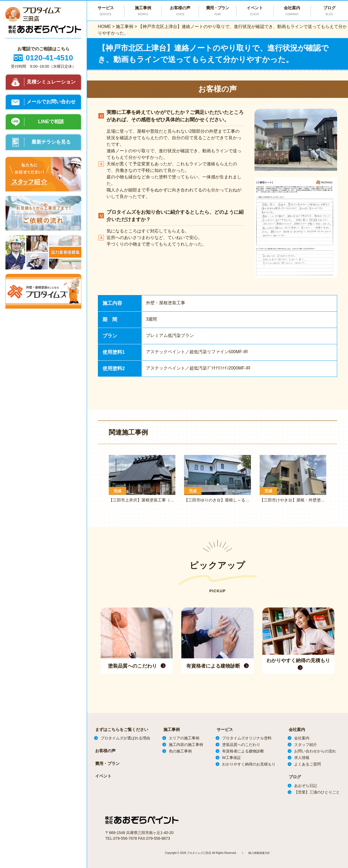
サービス (225, 729)
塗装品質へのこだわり (241, 745)
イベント (255, 11)
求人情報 (302, 758)
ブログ (329, 11)
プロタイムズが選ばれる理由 (125, 738)
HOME (104, 27)
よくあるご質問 (307, 764)
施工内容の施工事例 (186, 745)
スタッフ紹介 (306, 745)
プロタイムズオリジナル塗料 (247, 738)
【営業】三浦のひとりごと (317, 792)
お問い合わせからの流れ (315, 751)
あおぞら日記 (306, 786)
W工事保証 (232, 758)
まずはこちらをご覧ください (122, 729)
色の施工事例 (180, 751)
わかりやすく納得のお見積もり (249, 764)
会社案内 (292, 11)
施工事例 (125, 27)
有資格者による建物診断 (243, 751)
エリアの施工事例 (184, 738)
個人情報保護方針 (259, 852)
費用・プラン (217, 11)
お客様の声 (180, 11)
